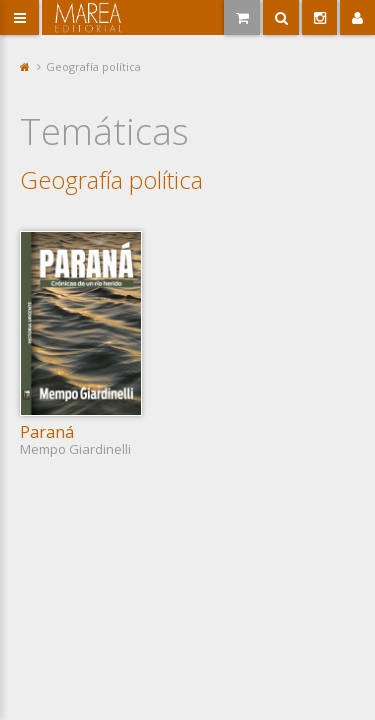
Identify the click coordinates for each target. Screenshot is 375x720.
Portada (25, 66)
